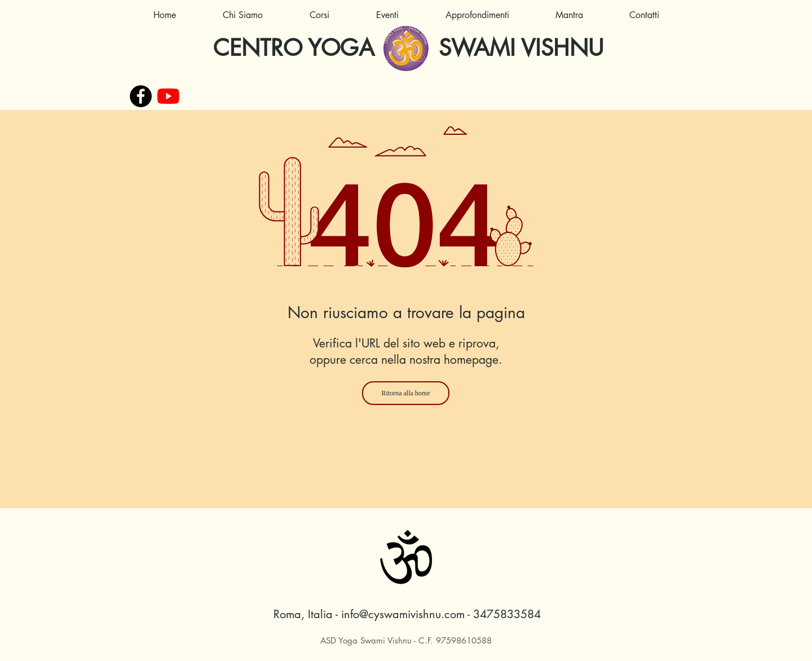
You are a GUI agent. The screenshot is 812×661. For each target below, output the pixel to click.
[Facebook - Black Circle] (141, 96)
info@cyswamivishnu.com (403, 614)
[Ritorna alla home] (406, 393)
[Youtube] (168, 96)
